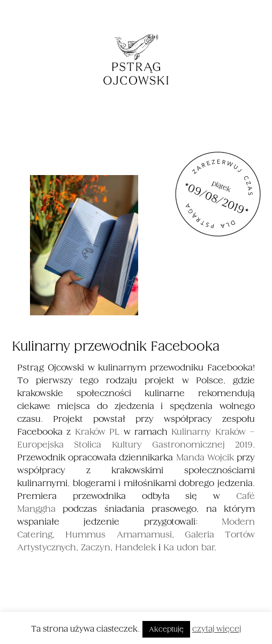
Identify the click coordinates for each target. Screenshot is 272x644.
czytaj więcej (217, 629)
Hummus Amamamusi (118, 535)
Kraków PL (97, 432)
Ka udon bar (189, 547)
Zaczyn (96, 547)
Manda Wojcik (205, 457)
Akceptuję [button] (166, 629)
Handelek (135, 547)
